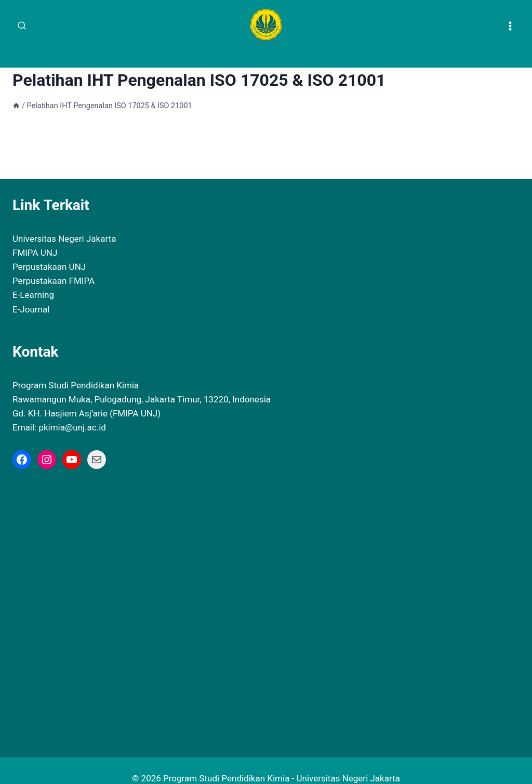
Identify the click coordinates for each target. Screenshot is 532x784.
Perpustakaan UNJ (49, 251)
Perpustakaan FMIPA (54, 265)
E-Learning (33, 280)
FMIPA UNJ (35, 237)
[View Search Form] (22, 26)
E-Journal (31, 294)
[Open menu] (510, 26)
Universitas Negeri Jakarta (64, 223)
